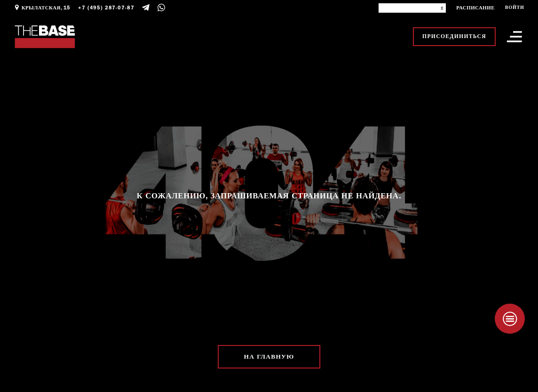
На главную (269, 357)
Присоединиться (454, 36)
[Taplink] (510, 319)
